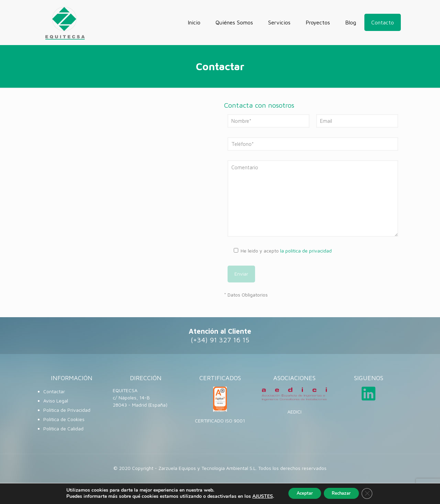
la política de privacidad (306, 251)
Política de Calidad (63, 428)
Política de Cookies (64, 419)
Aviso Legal (56, 401)
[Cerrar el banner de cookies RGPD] (373, 493)
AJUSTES (256, 496)
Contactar (54, 391)
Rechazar (343, 493)
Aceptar (301, 493)
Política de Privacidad (67, 410)
